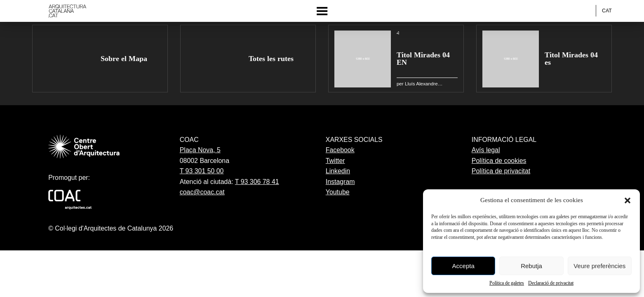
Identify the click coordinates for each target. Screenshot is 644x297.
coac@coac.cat (202, 192)
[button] (628, 200)
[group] (100, 59)
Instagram (340, 182)
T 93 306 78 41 (257, 182)
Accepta (463, 266)
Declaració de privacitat (551, 283)
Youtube (338, 192)
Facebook (340, 150)
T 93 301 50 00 (202, 171)
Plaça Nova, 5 (200, 150)
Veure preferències (599, 266)
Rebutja (531, 266)
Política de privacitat (501, 171)
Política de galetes (507, 283)
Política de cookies (499, 161)
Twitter (335, 161)
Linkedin (338, 171)
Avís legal (486, 150)
